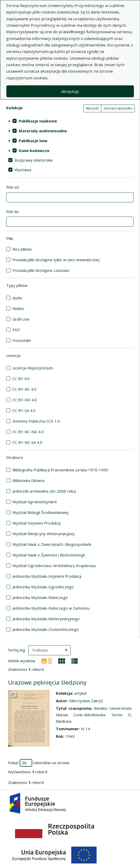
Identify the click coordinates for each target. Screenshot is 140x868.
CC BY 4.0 (21, 378)
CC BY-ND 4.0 (25, 400)
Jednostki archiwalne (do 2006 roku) (44, 491)
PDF (16, 330)
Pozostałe (22, 340)
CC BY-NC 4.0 (24, 389)
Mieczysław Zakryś (86, 701)
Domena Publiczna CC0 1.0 (36, 421)
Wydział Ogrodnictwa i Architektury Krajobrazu (54, 566)
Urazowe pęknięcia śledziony (47, 682)
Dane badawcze (34, 150)
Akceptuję (70, 91)
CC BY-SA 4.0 (24, 410)
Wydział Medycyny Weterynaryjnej (44, 534)
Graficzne (21, 319)
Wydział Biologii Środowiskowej (41, 512)
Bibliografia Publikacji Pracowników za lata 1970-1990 (60, 470)
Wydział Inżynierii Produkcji (36, 523)
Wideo (18, 308)
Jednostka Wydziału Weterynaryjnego (46, 619)
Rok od (12, 187)
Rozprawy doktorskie (34, 160)
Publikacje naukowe (38, 121)
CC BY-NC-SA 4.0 (27, 442)
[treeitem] (70, 121)
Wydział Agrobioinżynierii (35, 502)
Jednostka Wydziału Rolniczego (40, 597)
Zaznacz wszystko (118, 108)
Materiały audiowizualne (43, 131)
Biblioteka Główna (28, 480)
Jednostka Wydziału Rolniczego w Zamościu (51, 608)
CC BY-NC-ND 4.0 (28, 432)
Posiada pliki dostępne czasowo (41, 270)
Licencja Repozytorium (33, 368)
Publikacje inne (33, 141)
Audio (17, 298)
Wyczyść (92, 108)
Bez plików (22, 249)
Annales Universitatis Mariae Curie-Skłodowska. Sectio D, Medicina (94, 715)
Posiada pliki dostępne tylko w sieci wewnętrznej (56, 260)
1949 (70, 736)
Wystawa (23, 170)
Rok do (12, 211)
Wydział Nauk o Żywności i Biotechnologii (49, 555)
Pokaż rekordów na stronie (39, 763)
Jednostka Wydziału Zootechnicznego (46, 629)
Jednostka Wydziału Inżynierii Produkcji (47, 576)
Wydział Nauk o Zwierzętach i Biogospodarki (52, 544)
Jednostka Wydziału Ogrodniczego (43, 587)
